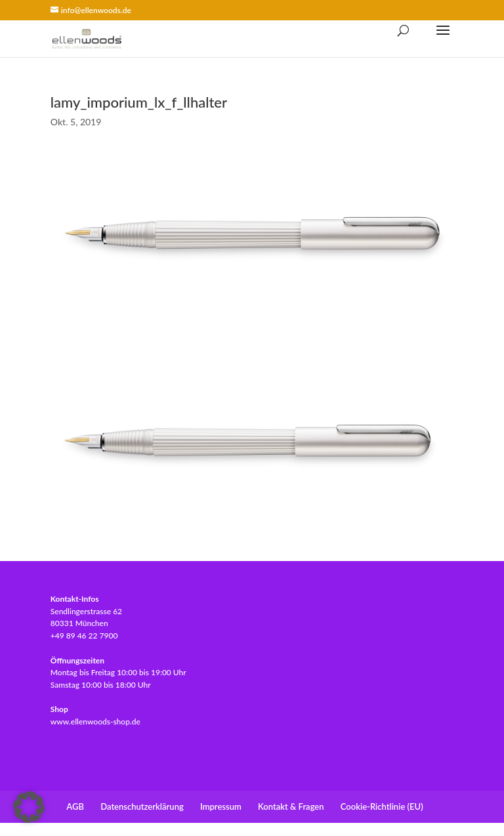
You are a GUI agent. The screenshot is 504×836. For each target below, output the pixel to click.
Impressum (221, 806)
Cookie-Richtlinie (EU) (382, 806)
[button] (29, 807)
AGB (75, 806)
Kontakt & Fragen (291, 806)
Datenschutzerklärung (142, 806)
